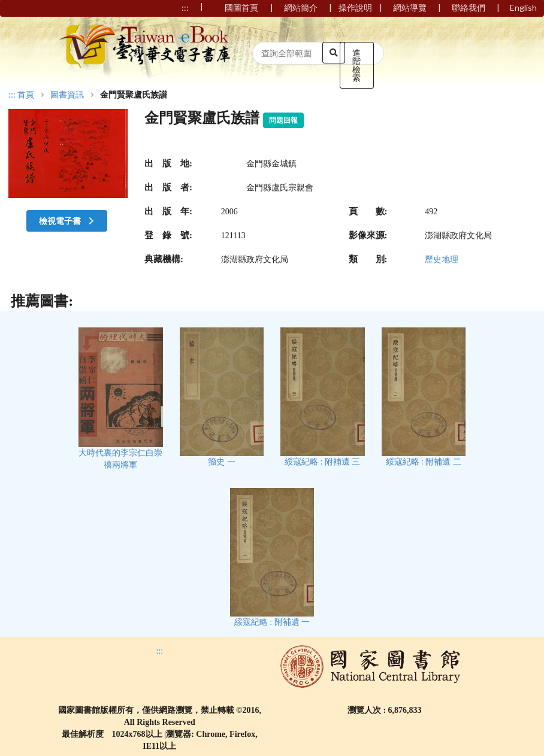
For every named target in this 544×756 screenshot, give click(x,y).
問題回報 (283, 120)
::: (12, 95)
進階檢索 (356, 65)
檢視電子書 (68, 221)
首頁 (26, 95)
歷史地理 (442, 259)
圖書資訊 (67, 95)
